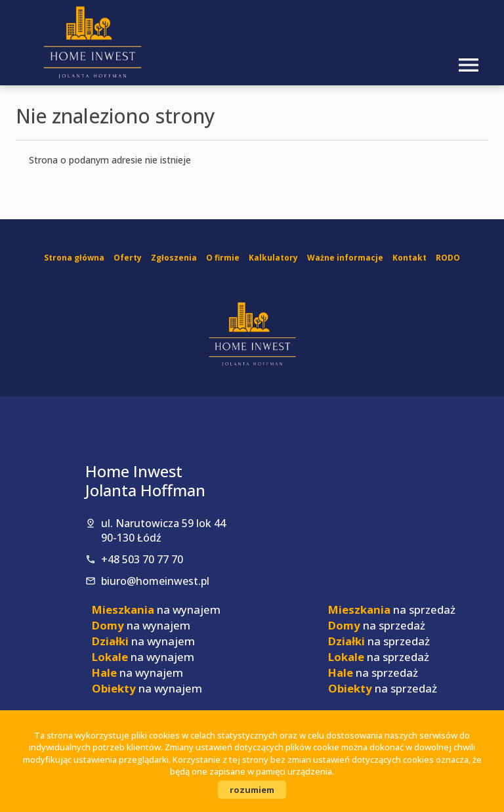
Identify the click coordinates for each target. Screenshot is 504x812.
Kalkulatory (273, 258)
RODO (448, 258)
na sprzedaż (392, 609)
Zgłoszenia (174, 258)
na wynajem (156, 609)
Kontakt (409, 258)
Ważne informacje (345, 258)
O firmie (223, 258)
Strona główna (74, 258)
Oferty (128, 258)
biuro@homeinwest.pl (155, 581)
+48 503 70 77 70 (142, 559)
